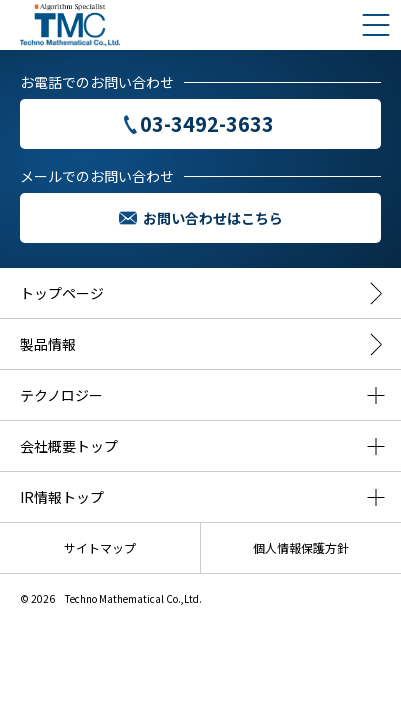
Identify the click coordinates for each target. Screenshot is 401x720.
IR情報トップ (62, 497)
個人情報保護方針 (301, 547)
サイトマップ (100, 547)
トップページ (62, 293)
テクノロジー (61, 395)
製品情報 (48, 344)
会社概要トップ (69, 446)
